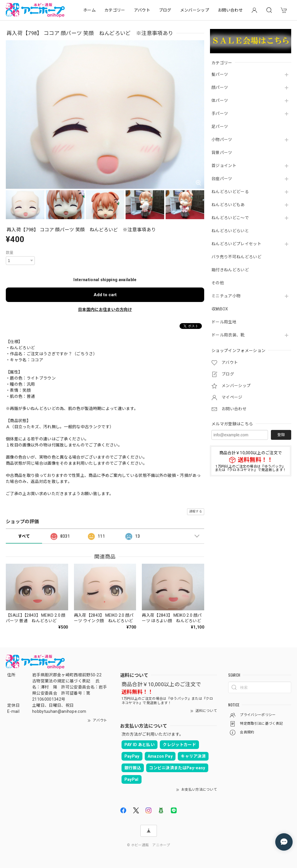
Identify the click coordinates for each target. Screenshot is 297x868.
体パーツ (220, 100)
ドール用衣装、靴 (228, 335)
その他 (218, 283)
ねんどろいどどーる (230, 192)
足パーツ (220, 127)
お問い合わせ (230, 10)
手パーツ (220, 113)
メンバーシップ (195, 10)
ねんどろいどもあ (228, 205)
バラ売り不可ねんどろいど (236, 257)
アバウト (142, 10)
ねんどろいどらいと (230, 231)
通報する (196, 511)
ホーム (89, 10)
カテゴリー (115, 10)
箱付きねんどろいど (230, 270)
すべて (24, 536)
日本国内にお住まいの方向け (105, 310)
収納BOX (220, 309)
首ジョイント (224, 166)
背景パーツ (222, 153)
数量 (10, 253)
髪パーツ (220, 74)
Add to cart (105, 295)
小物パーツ (222, 140)
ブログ (165, 10)
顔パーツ (220, 87)
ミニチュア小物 (226, 296)
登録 (281, 435)
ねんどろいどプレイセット (236, 244)
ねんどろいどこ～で (230, 218)
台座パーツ (222, 179)
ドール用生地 (224, 322)
